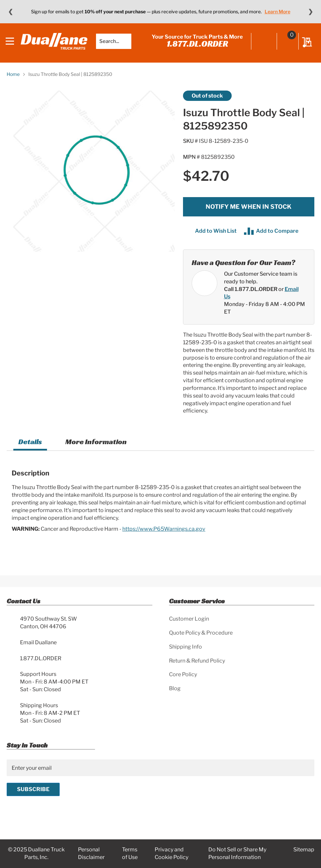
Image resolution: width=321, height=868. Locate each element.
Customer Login (189, 619)
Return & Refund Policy (197, 661)
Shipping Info (185, 647)
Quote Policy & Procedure (201, 633)
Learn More (277, 11)
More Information (96, 446)
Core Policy (183, 674)
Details (30, 446)
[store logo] (55, 43)
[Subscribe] (33, 789)
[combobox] (115, 43)
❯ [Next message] (310, 12)
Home (13, 78)
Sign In (263, 44)
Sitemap (304, 850)
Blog (175, 688)
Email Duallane (38, 642)
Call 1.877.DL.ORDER (251, 293)
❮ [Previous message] (10, 12)
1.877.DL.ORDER (196, 46)
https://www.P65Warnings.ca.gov (164, 533)
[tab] (30, 447)
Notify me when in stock (248, 211)
